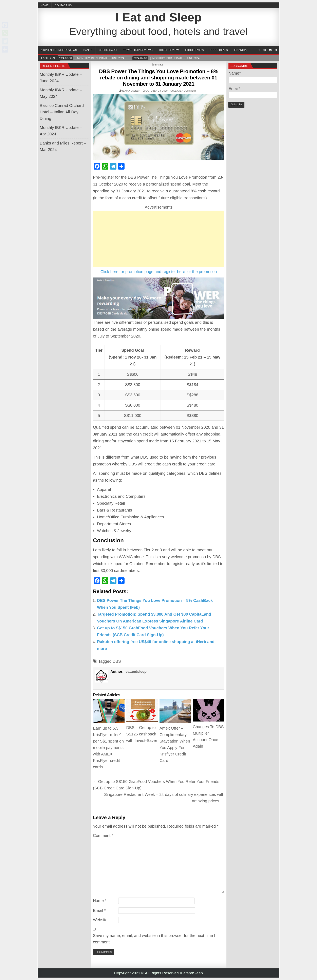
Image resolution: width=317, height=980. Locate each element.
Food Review (194, 50)
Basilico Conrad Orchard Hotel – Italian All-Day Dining (62, 112)
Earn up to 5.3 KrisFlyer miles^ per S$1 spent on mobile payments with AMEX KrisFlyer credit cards (108, 748)
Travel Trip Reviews (138, 50)
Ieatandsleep (131, 91)
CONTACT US (63, 5)
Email (99, 910)
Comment (103, 835)
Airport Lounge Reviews (59, 50)
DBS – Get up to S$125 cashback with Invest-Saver (142, 734)
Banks (88, 50)
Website (100, 920)
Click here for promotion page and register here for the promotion (159, 272)
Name (100, 901)
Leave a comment (185, 91)
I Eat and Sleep (159, 17)
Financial (241, 50)
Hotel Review (169, 50)
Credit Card (108, 50)
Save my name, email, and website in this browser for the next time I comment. (154, 939)
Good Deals (219, 50)
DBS (117, 661)
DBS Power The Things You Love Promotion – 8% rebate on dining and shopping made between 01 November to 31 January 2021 (159, 78)
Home (45, 5)
